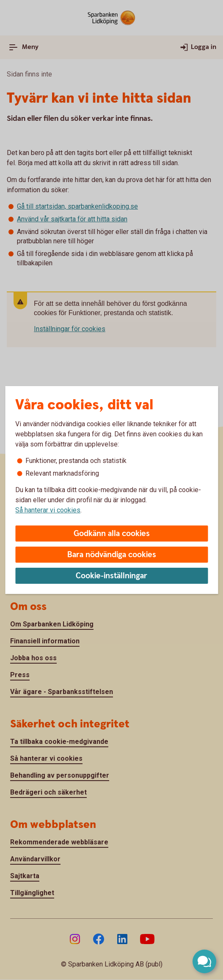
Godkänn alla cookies (112, 534)
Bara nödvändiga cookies (112, 555)
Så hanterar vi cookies (48, 510)
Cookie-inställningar (111, 576)
